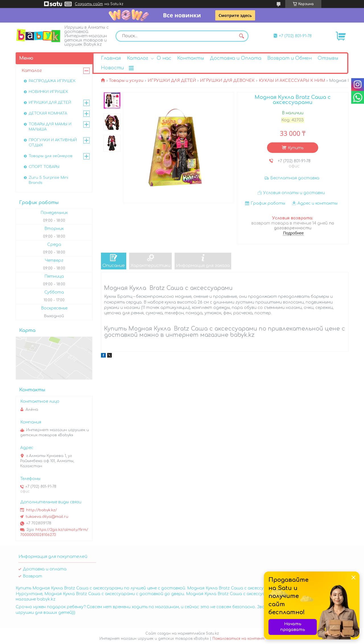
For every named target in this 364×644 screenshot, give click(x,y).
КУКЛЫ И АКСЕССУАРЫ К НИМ (292, 81)
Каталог (137, 58)
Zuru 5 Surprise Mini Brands (48, 180)
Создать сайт (89, 4)
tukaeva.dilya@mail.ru (47, 517)
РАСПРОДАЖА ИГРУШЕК (52, 81)
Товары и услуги (126, 81)
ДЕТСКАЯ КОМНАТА (48, 113)
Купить (296, 148)
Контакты (191, 58)
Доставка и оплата (45, 569)
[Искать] (241, 36)
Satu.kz (212, 633)
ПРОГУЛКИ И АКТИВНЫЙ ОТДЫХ (53, 143)
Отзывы (328, 58)
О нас (164, 58)
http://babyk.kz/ (42, 510)
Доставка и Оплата (236, 58)
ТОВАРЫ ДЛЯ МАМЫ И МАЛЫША (50, 127)
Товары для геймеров (51, 156)
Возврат (32, 576)
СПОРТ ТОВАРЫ (44, 167)
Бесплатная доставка (295, 178)
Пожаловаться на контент (238, 639)
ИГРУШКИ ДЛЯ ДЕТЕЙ (172, 81)
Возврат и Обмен (289, 58)
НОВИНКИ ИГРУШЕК (48, 92)
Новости (112, 68)
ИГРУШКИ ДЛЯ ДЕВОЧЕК (227, 81)
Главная (111, 58)
